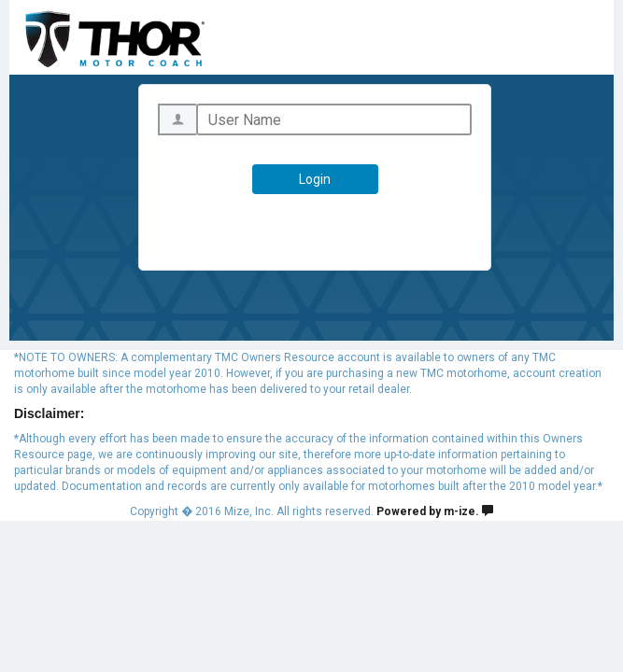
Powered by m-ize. (435, 511)
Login (315, 179)
